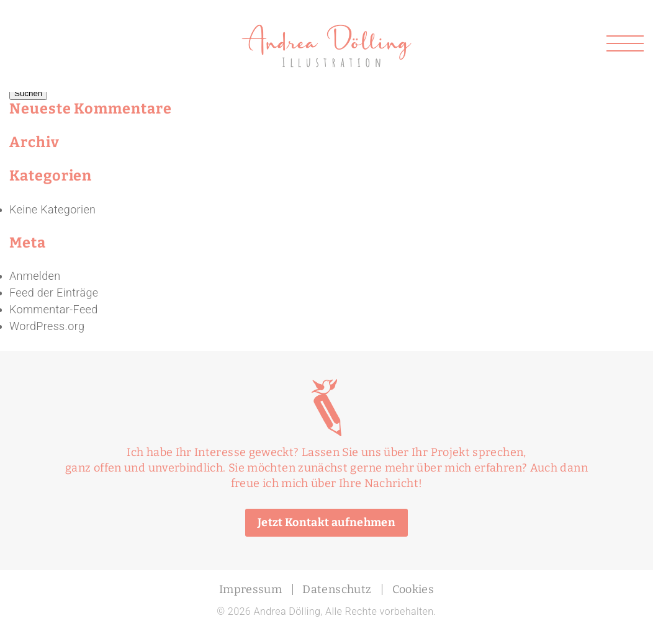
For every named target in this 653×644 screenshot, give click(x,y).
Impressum (250, 589)
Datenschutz (337, 589)
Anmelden (35, 276)
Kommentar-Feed (54, 309)
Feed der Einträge (54, 293)
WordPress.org (47, 326)
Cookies (413, 589)
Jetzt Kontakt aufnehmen (326, 522)
